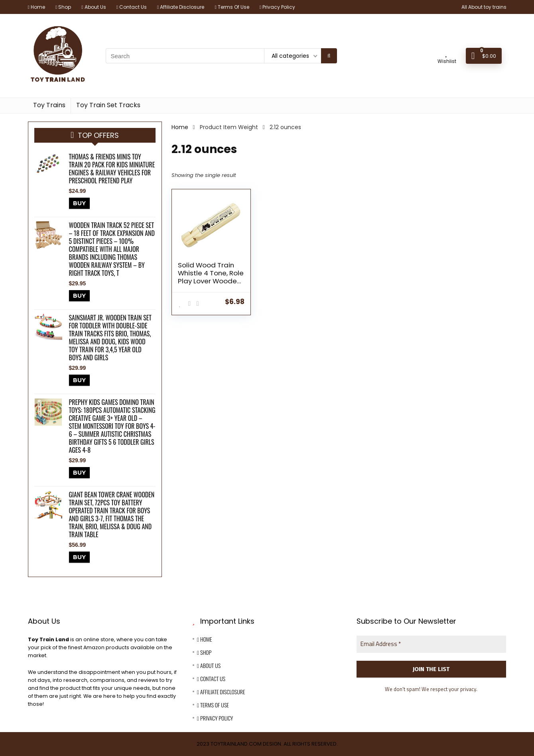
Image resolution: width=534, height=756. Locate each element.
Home (36, 7)
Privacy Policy (277, 7)
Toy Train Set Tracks (108, 105)
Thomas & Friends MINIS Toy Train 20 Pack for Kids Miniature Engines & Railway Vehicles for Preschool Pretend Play (112, 169)
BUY (79, 203)
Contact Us (132, 7)
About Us (94, 7)
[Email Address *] (431, 644)
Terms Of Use (232, 7)
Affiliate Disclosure (181, 7)
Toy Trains (49, 105)
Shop (63, 7)
